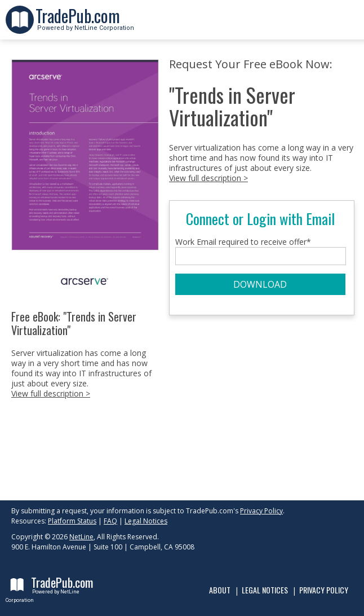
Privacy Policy (261, 511)
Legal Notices (146, 521)
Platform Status (72, 521)
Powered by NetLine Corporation (85, 25)
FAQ (110, 521)
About (220, 590)
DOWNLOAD (260, 284)
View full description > (51, 393)
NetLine (81, 537)
